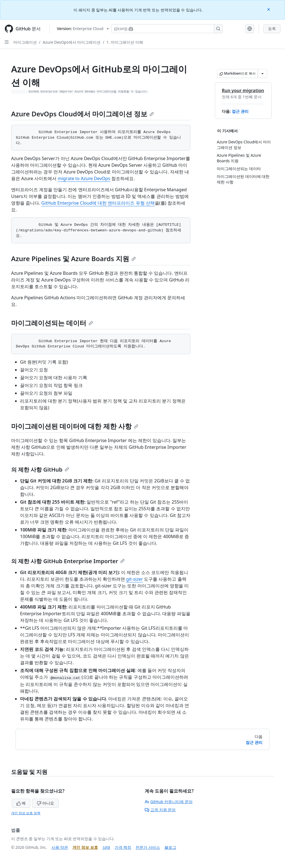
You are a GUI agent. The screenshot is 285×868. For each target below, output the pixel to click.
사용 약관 (60, 847)
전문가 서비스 (148, 847)
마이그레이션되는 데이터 (52, 323)
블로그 (170, 847)
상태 (106, 847)
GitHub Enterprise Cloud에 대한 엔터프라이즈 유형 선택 (98, 203)
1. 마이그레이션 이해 (125, 42)
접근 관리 (240, 111)
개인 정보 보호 (85, 847)
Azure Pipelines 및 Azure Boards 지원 (73, 258)
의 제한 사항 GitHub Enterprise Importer (68, 561)
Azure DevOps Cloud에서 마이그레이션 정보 (83, 114)
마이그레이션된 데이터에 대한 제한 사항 (75, 426)
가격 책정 (123, 847)
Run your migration (243, 90)
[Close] (269, 9)
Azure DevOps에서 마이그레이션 (72, 42)
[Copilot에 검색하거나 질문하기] (167, 29)
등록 (272, 29)
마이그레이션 (25, 42)
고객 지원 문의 (160, 810)
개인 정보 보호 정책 (26, 813)
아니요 (45, 803)
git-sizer (134, 579)
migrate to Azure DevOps (84, 178)
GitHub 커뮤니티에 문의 (169, 802)
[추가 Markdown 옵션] (262, 73)
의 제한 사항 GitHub (40, 469)
